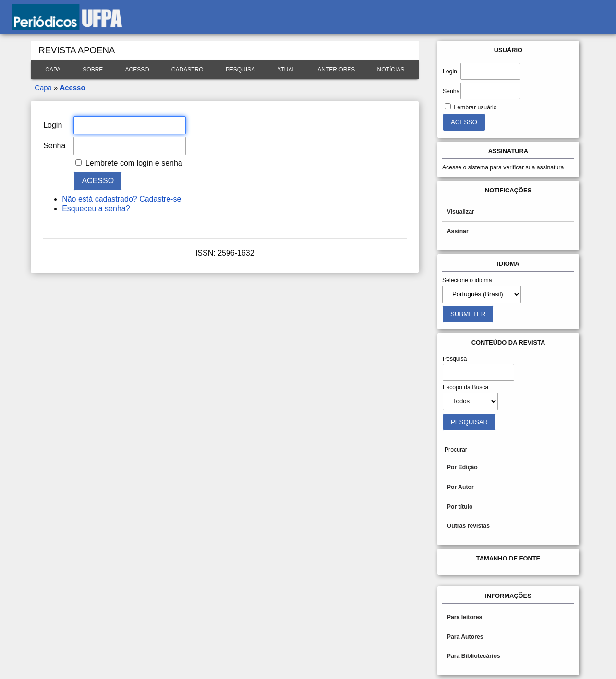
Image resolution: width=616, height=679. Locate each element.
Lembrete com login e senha (134, 163)
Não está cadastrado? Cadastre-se (121, 199)
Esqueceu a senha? (96, 208)
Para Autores (465, 637)
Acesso (137, 70)
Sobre (93, 70)
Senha (451, 91)
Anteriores (336, 70)
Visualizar (461, 212)
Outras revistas (468, 526)
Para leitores (465, 617)
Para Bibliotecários (474, 656)
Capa (53, 70)
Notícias (391, 70)
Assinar (458, 231)
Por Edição (462, 467)
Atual (286, 70)
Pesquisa (240, 70)
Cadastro (187, 70)
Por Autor (460, 487)
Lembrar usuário (475, 107)
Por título (460, 507)
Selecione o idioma (467, 280)
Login (450, 71)
